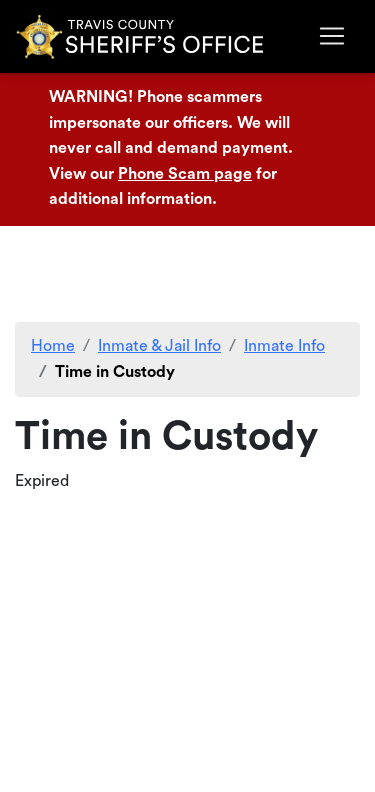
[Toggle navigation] (332, 36)
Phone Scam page (185, 174)
